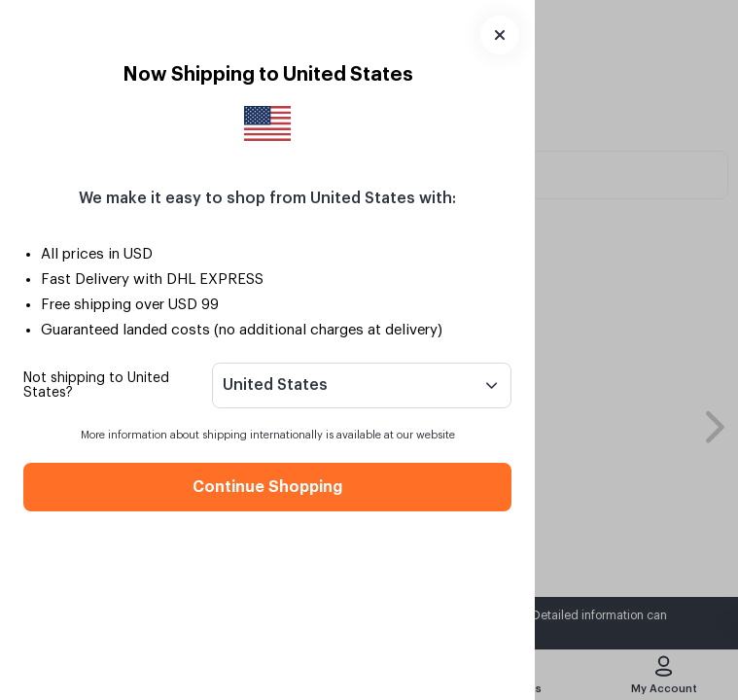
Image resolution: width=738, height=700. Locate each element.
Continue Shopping (267, 487)
